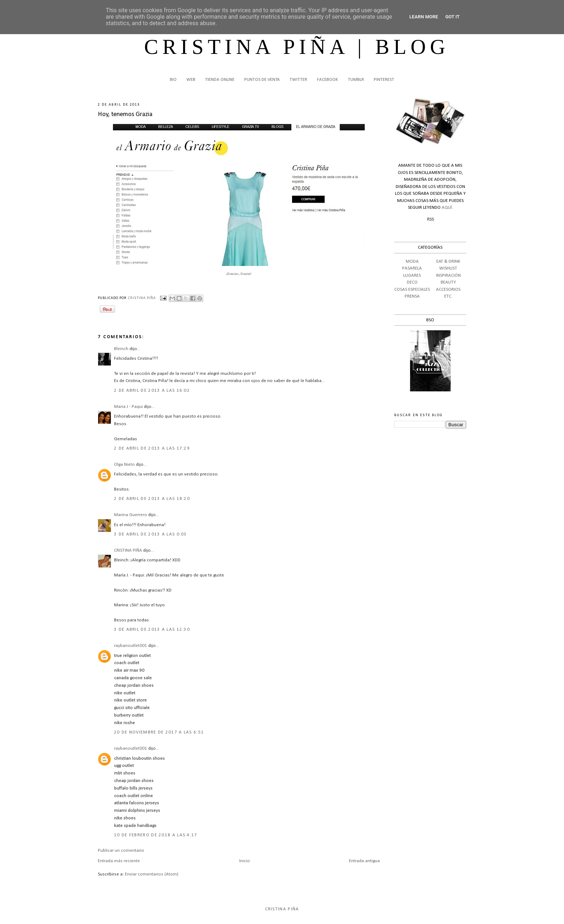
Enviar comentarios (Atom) (152, 874)
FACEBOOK (328, 80)
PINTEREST (384, 80)
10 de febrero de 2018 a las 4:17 (156, 835)
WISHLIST (448, 268)
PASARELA (412, 268)
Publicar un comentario (121, 851)
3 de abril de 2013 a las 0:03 (151, 534)
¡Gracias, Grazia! (239, 274)
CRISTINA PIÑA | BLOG (297, 47)
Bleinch (121, 349)
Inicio (245, 861)
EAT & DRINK (448, 261)
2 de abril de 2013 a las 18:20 (152, 499)
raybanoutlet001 (131, 646)
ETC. (448, 296)
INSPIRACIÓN (448, 275)
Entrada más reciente (119, 861)
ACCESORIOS (448, 289)
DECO (412, 282)
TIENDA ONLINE (220, 80)
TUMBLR (356, 80)
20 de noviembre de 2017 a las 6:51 (159, 732)
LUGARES (412, 275)
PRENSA (412, 296)
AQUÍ (447, 208)
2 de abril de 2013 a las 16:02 (152, 390)
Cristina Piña (282, 909)
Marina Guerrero (131, 515)
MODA (412, 261)
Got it (452, 17)
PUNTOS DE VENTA (262, 80)
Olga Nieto (124, 465)
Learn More (424, 17)
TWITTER (298, 80)
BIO (173, 80)
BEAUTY (448, 282)
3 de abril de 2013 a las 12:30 (152, 629)
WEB (191, 80)
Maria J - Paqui (128, 407)
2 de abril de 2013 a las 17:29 (152, 448)
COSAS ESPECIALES (412, 289)
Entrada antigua (364, 861)
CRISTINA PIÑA (128, 550)
